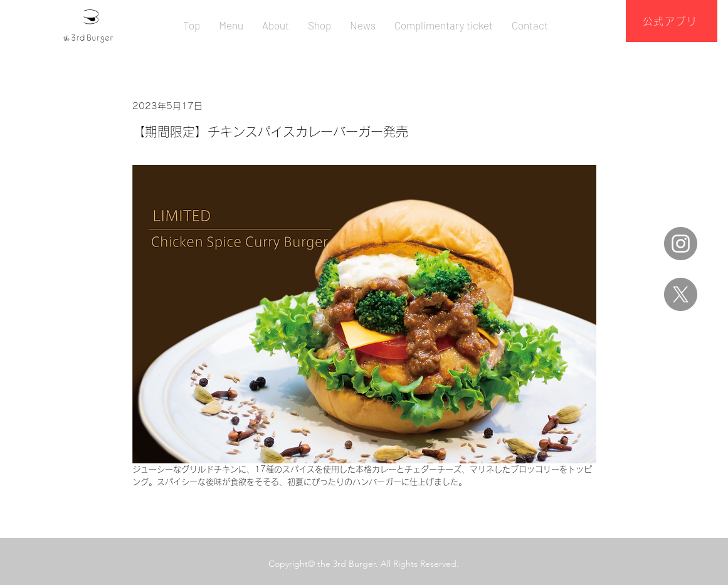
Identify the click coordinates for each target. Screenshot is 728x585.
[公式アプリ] (672, 21)
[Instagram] (681, 244)
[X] (681, 294)
